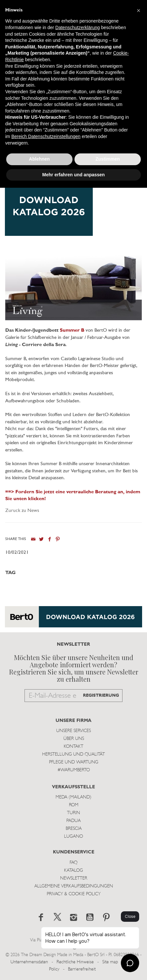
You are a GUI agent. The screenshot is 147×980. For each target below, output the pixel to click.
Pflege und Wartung (74, 762)
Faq (73, 863)
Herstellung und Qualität (73, 754)
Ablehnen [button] (40, 159)
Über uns (74, 739)
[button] (139, 10)
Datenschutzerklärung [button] (77, 27)
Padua (73, 821)
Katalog (73, 871)
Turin (73, 813)
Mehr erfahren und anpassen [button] (73, 175)
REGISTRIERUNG (101, 696)
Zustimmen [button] (108, 159)
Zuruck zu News (22, 511)
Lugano (73, 837)
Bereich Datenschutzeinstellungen (46, 136)
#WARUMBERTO (74, 770)
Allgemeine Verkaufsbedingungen (74, 886)
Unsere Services (73, 731)
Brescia (74, 829)
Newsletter (74, 878)
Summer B (72, 331)
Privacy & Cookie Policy (74, 894)
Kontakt (73, 747)
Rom (74, 805)
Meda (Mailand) (73, 797)
